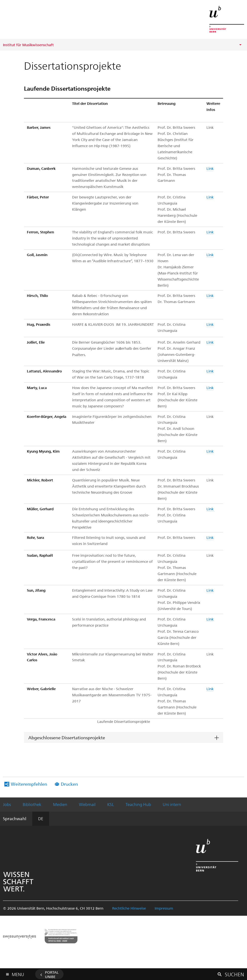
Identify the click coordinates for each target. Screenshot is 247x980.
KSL (111, 804)
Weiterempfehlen (29, 784)
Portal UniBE (52, 974)
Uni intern (172, 804)
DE (41, 818)
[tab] (123, 738)
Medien (60, 804)
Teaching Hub (138, 804)
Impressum (164, 908)
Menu (18, 973)
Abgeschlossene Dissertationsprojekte (67, 737)
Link (210, 168)
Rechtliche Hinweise (129, 908)
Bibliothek (32, 804)
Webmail (87, 804)
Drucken (69, 784)
